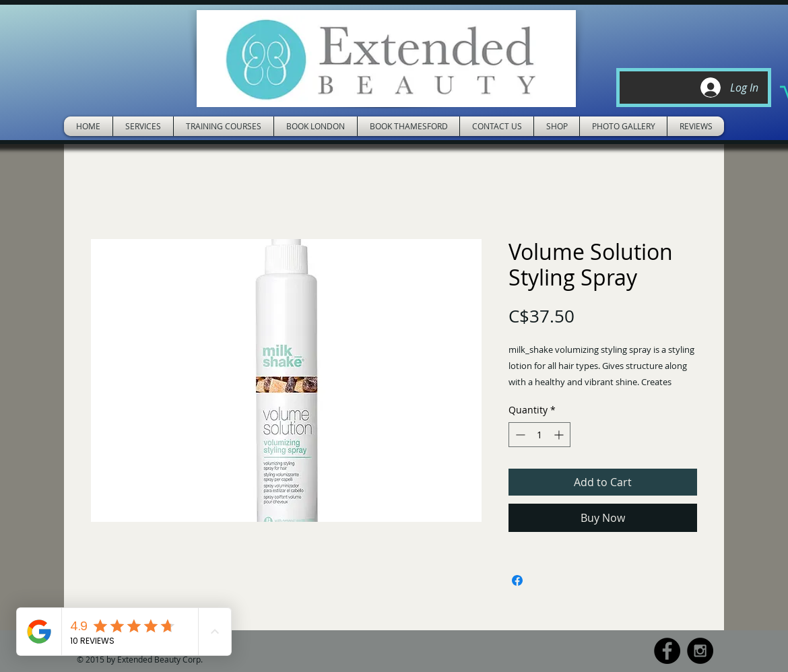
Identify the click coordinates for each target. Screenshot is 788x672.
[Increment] (560, 435)
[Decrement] (519, 435)
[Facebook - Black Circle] (667, 651)
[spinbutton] (539, 435)
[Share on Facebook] (517, 580)
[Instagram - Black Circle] (700, 651)
